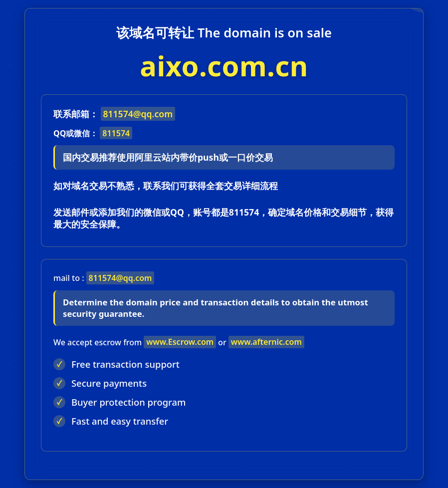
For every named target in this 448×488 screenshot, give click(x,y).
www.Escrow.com (180, 342)
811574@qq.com (138, 114)
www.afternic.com (266, 342)
